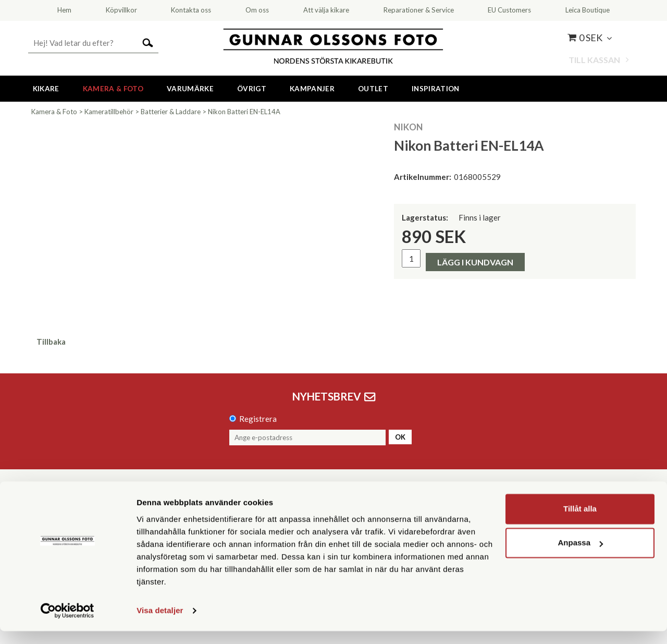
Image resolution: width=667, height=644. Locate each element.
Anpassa (580, 556)
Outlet (373, 89)
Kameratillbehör (109, 112)
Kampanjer (312, 89)
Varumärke (190, 89)
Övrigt (252, 89)
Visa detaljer (160, 623)
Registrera (258, 419)
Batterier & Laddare (171, 112)
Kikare (46, 89)
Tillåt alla (580, 522)
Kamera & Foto (113, 89)
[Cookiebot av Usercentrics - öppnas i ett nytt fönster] (67, 624)
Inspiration (436, 89)
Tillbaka (51, 342)
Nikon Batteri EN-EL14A (244, 112)
